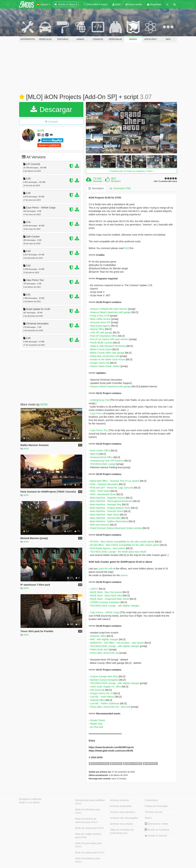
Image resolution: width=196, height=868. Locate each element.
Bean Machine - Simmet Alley (105, 518)
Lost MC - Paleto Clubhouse (105, 703)
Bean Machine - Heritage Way (106, 504)
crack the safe (105, 569)
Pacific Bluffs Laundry (101, 343)
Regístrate (154, 4)
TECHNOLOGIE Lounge (103, 464)
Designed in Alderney (30, 799)
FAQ (126, 248)
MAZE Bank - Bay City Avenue (106, 592)
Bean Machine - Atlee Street (105, 515)
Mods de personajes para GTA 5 (88, 845)
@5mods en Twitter (156, 824)
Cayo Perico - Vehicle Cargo (105, 612)
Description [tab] (96, 188)
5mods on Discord (156, 836)
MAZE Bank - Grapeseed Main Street (110, 599)
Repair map (96, 724)
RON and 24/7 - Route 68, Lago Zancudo (112, 488)
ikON (41, 131)
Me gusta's (116, 181)
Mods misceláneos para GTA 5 (88, 860)
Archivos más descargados (124, 818)
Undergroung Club (100, 400)
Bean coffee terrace (100, 319)
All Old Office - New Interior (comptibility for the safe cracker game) (125, 545)
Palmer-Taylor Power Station (105, 366)
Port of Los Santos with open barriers (109, 339)
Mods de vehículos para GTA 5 (88, 811)
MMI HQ (94, 454)
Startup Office (97, 329)
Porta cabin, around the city (104, 653)
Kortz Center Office (100, 451)
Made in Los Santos (30, 802)
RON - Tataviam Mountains (104, 484)
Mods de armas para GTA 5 (90, 828)
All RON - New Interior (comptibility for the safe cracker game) (122, 542)
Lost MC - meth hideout (102, 697)
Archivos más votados (121, 824)
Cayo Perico (96, 413)
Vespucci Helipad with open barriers (109, 309)
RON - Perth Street (100, 491)
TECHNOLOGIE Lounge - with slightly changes (115, 606)
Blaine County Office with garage (107, 353)
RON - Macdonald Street (103, 494)
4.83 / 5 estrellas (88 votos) (165, 181)
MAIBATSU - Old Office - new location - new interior (117, 643)
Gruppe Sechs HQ (100, 363)
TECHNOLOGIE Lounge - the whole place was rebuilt (118, 552)
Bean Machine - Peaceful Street (107, 511)
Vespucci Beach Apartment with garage (111, 312)
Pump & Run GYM (100, 316)
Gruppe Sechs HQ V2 (101, 693)
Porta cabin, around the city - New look (110, 707)
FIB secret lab (97, 690)
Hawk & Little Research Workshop (108, 346)
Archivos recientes (120, 800)
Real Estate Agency (100, 326)
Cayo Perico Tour (99, 430)
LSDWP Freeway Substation (105, 602)
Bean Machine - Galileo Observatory (109, 521)
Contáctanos (151, 800)
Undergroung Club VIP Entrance (107, 461)
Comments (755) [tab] (120, 188)
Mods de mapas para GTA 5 (90, 852)
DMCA (148, 818)
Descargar (51, 110)
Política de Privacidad (156, 806)
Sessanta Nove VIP (100, 322)
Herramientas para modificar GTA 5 (90, 802)
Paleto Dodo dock (99, 649)
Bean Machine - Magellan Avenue (108, 498)
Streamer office (98, 636)
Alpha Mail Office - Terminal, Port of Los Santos (115, 481)
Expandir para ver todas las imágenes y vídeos (131, 171)
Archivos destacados (121, 806)
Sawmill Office (97, 700)
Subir (116, 4)
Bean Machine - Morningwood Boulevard (111, 501)
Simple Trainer (98, 720)
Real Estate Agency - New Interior (108, 548)
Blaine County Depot (101, 349)
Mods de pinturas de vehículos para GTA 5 (86, 820)
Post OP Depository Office (104, 336)
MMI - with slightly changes (104, 639)
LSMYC (94, 589)
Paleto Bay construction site (105, 356)
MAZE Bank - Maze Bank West (106, 596)
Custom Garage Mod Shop (104, 676)
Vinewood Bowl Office (102, 457)
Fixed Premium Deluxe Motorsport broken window (116, 528)
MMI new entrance (100, 525)
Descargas (98, 181)
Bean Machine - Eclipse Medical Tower (110, 508)
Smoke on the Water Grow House (108, 359)
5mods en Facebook (157, 830)
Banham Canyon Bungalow (104, 680)
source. (124, 575)
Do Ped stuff (97, 727)
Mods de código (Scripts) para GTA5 (88, 836)
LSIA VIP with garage (101, 332)
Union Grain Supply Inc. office (106, 687)
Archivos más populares (122, 812)
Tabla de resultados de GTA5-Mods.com (122, 831)
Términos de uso (153, 812)
